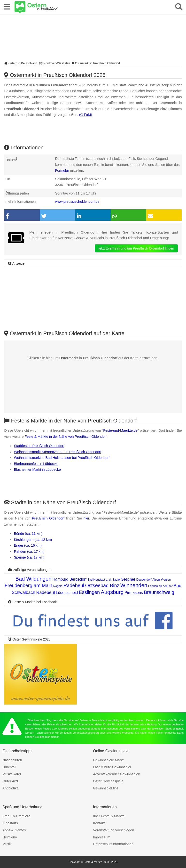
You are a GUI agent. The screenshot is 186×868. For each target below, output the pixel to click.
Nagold (58, 586)
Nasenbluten (12, 760)
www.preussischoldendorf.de (77, 202)
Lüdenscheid (67, 593)
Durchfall (9, 767)
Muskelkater (12, 774)
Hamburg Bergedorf (69, 579)
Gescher (128, 579)
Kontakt (99, 823)
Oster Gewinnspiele (108, 781)
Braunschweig (159, 592)
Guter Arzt (10, 781)
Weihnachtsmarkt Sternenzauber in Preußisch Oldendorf (57, 452)
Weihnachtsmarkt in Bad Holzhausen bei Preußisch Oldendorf (62, 458)
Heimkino (10, 837)
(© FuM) (86, 115)
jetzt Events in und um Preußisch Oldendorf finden (136, 248)
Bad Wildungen (33, 579)
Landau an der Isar (160, 586)
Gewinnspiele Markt (108, 760)
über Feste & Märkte (109, 816)
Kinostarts (10, 823)
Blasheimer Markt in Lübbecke (37, 470)
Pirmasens (134, 593)
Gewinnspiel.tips (106, 788)
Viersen (166, 580)
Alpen (156, 580)
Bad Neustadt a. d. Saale (104, 580)
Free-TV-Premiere (16, 816)
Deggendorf (144, 580)
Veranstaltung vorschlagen (114, 830)
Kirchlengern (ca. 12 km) (33, 540)
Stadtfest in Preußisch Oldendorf (39, 446)
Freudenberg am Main (28, 585)
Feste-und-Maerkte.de (120, 430)
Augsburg (112, 592)
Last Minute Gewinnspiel (112, 767)
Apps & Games (14, 830)
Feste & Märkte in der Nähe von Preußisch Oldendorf (66, 437)
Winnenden (134, 585)
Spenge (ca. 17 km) (29, 557)
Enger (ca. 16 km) (28, 545)
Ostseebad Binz (102, 585)
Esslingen (89, 592)
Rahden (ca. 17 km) (29, 552)
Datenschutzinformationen (113, 844)
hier (86, 518)
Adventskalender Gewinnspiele (117, 774)
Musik (7, 844)
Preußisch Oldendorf (48, 518)
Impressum (102, 837)
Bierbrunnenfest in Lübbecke (36, 464)
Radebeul (74, 585)
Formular (62, 170)
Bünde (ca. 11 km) (28, 534)
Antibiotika (10, 788)
